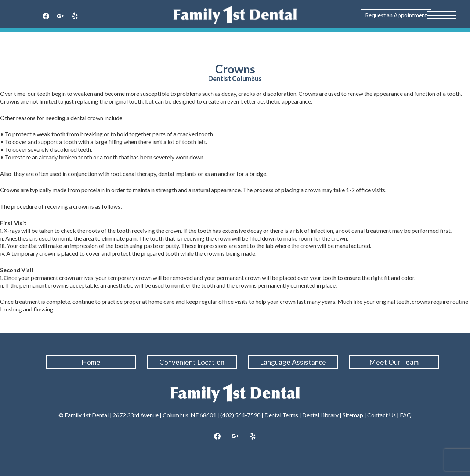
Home (91, 362)
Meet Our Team (394, 362)
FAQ (406, 415)
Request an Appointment (396, 15)
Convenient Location (192, 362)
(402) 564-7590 (240, 415)
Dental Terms (281, 415)
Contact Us (382, 415)
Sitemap (353, 415)
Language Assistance (293, 362)
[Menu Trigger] (441, 15)
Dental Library (320, 415)
